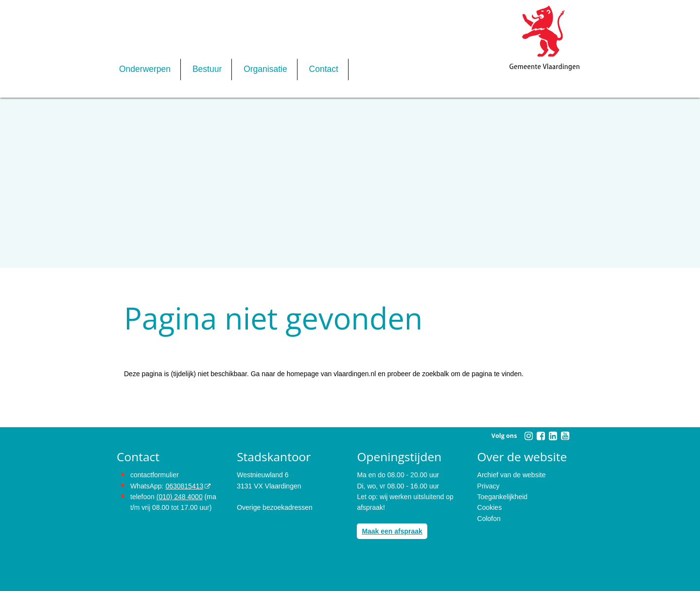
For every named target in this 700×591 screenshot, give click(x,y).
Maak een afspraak (392, 531)
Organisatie (265, 69)
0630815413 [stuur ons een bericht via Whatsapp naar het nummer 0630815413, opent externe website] (184, 486)
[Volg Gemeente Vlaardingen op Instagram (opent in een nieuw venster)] (528, 436)
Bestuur (207, 69)
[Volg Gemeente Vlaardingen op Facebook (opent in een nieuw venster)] (541, 436)
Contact (324, 69)
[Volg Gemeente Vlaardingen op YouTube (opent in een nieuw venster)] (565, 436)
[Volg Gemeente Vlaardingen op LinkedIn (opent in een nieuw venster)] (553, 436)
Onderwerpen (145, 69)
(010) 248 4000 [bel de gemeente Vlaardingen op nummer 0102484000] (180, 497)
